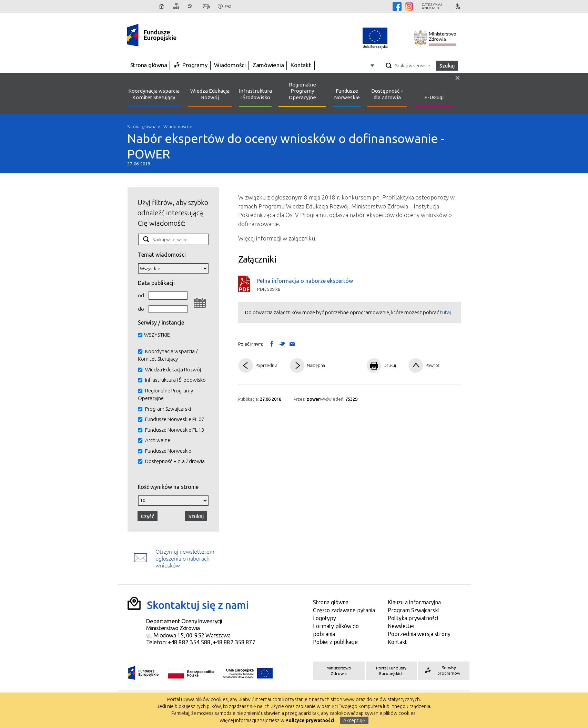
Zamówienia (268, 65)
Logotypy (325, 618)
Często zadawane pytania (344, 610)
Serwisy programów (442, 670)
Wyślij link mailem (292, 344)
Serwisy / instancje (161, 322)
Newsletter (402, 626)
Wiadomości (230, 65)
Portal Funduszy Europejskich (391, 671)
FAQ (228, 6)
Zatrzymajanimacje (432, 7)
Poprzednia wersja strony (419, 634)
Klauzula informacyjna (414, 602)
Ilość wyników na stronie (168, 487)
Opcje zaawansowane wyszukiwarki (373, 65)
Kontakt (206, 7)
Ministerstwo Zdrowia (339, 671)
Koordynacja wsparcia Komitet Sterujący (154, 94)
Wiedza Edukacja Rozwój (210, 94)
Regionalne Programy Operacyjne (302, 91)
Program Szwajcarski (168, 409)
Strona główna (162, 7)
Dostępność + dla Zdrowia (387, 94)
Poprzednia (267, 365)
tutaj (445, 312)
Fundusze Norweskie (347, 94)
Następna (316, 365)
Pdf (347, 366)
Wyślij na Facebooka (272, 344)
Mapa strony (177, 7)
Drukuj (390, 365)
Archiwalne (158, 440)
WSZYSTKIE (157, 335)
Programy (195, 65)
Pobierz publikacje (335, 642)
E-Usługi (434, 97)
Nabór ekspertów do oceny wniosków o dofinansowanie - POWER (294, 149)
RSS (192, 7)
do (141, 309)
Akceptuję (354, 720)
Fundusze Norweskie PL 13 (175, 430)
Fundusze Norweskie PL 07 (175, 419)
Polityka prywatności (413, 618)
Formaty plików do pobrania (336, 630)
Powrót (433, 365)
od (141, 295)
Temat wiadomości (162, 254)
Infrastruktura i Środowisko (255, 94)
